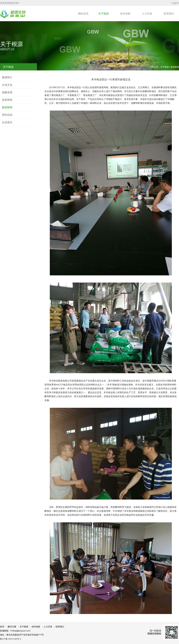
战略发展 (7, 92)
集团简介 (7, 77)
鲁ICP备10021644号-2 (11, 639)
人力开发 (147, 14)
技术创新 (125, 14)
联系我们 (169, 14)
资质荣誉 (7, 100)
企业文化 (7, 85)
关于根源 (103, 14)
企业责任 (7, 122)
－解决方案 (11, 627)
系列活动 (7, 115)
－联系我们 (59, 627)
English (175, 3)
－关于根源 (23, 627)
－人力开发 (47, 627)
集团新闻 (7, 107)
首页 (2, 627)
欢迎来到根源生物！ (10, 3)
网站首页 (83, 14)
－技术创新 (35, 627)
